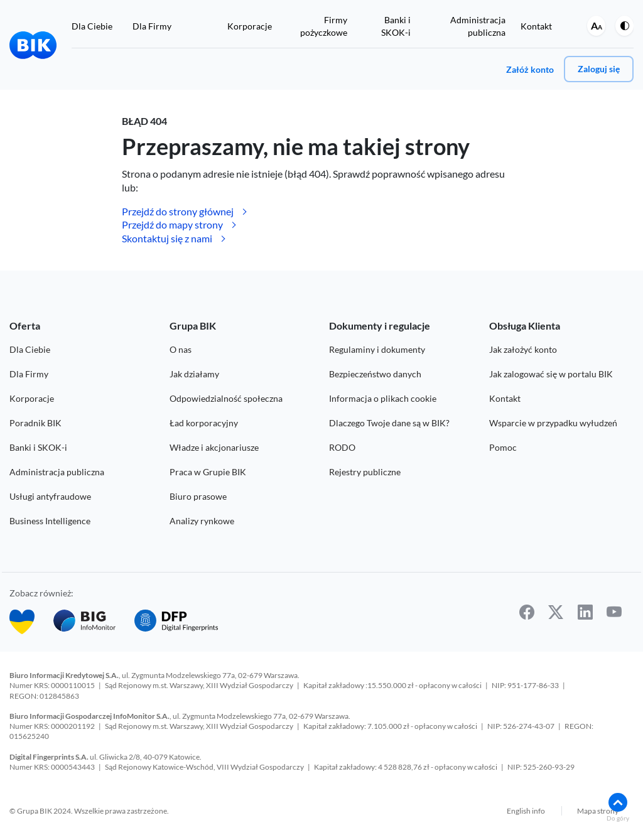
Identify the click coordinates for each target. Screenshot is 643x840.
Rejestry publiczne (365, 472)
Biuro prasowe (198, 496)
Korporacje (250, 26)
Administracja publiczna (57, 472)
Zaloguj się (599, 69)
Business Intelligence (50, 521)
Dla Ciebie (92, 26)
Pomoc (503, 447)
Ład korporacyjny (204, 423)
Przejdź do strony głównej (178, 211)
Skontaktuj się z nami (167, 238)
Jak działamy (194, 374)
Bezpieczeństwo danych (375, 374)
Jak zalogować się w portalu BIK (551, 374)
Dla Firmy (152, 26)
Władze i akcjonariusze (214, 447)
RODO (342, 447)
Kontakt (536, 26)
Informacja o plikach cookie (383, 398)
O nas (181, 349)
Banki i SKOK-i (38, 447)
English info (526, 808)
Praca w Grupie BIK (208, 472)
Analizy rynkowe (202, 521)
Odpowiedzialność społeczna (226, 398)
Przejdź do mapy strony (172, 224)
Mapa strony (598, 808)
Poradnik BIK (35, 423)
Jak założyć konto (523, 349)
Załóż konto (530, 69)
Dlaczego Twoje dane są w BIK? (389, 423)
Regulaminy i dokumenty (377, 349)
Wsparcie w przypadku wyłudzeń (553, 423)
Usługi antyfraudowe (50, 496)
